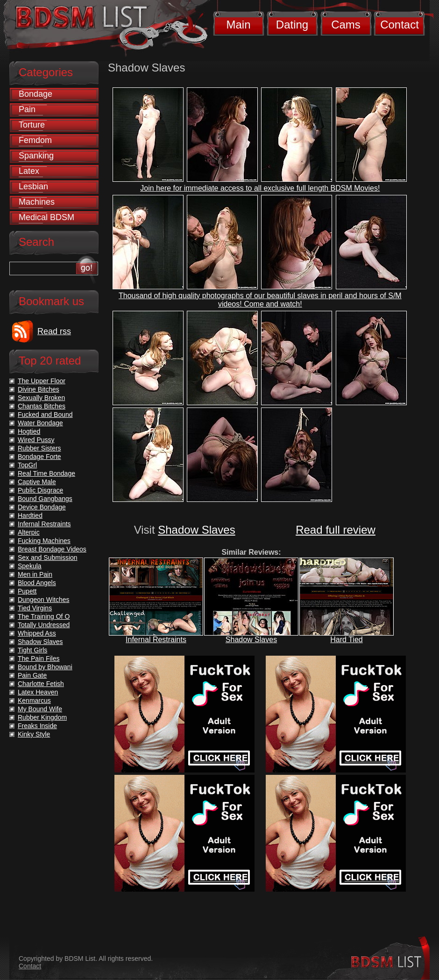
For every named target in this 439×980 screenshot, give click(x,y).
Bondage (35, 94)
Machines (37, 202)
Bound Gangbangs (45, 499)
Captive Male (37, 482)
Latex (29, 171)
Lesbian (33, 186)
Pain (27, 109)
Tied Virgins (35, 608)
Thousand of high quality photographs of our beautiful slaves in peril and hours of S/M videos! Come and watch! (260, 300)
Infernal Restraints (156, 640)
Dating (292, 25)
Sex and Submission (48, 558)
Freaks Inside (37, 726)
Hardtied (30, 515)
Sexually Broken (41, 398)
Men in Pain (35, 574)
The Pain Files (39, 658)
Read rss (54, 331)
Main (238, 25)
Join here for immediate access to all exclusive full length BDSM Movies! (260, 188)
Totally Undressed (44, 625)
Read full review (336, 530)
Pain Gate (32, 675)
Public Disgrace (40, 490)
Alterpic (29, 532)
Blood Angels (37, 583)
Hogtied (29, 431)
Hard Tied (346, 640)
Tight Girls (32, 650)
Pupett (27, 591)
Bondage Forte (39, 457)
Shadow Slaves (196, 530)
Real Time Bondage (46, 473)
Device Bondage (42, 507)
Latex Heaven (38, 692)
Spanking (36, 156)
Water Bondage (40, 423)
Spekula (30, 566)
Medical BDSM (46, 217)
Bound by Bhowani (45, 667)
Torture (32, 125)
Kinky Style (34, 734)
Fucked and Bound (45, 415)
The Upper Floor (42, 381)
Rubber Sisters (39, 448)
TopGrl (27, 465)
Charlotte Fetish (41, 684)
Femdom (35, 140)
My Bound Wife (40, 709)
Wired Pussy (36, 440)
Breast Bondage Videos (52, 549)
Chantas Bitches (42, 406)
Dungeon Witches (44, 600)
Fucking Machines (44, 541)
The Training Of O (44, 616)
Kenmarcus (34, 701)
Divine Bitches (39, 389)
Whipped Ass (37, 633)
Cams (346, 25)
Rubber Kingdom (42, 717)
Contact (400, 25)
